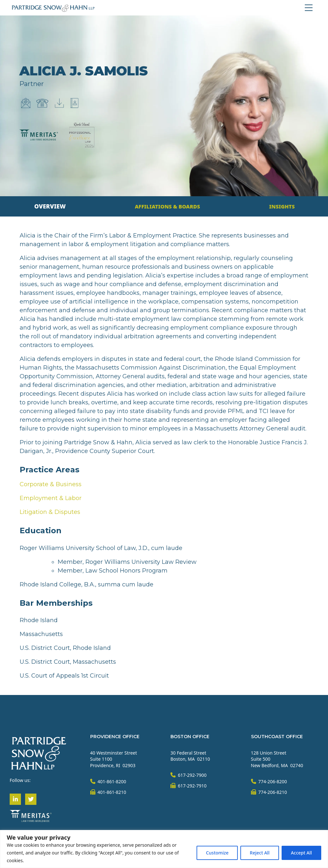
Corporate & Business (51, 484)
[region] (164, 849)
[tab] (50, 206)
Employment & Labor (51, 498)
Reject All (260, 853)
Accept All (301, 853)
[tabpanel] (164, 456)
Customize (217, 853)
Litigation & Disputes (50, 512)
